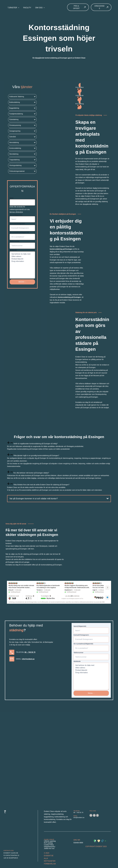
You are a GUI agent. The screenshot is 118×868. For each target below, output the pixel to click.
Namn (16, 215)
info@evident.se (28, 659)
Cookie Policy (49, 845)
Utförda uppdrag (50, 841)
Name (12, 198)
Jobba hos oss (49, 848)
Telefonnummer (15, 241)
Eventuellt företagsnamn (17, 224)
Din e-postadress (19, 232)
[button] (22, 97)
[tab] (59, 446)
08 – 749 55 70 (30, 652)
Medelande (13, 250)
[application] (18, 8)
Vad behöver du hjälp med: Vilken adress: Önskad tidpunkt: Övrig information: (22, 265)
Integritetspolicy (50, 847)
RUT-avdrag (48, 843)
